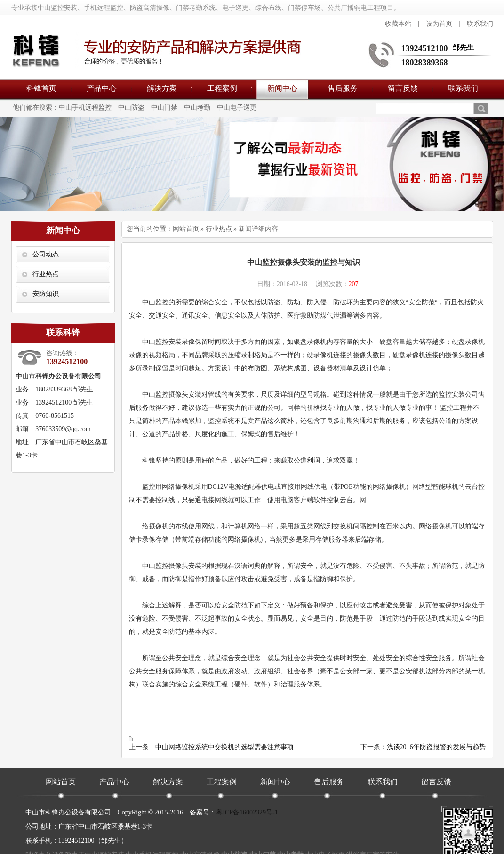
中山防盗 (131, 108)
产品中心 (102, 88)
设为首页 (439, 24)
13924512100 (425, 48)
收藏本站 (398, 24)
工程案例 (222, 88)
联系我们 (480, 24)
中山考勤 (197, 108)
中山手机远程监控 (85, 108)
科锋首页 (41, 88)
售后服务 (343, 88)
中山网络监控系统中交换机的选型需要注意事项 (224, 747)
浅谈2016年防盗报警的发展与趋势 (436, 747)
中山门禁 (164, 108)
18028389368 (425, 63)
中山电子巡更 (237, 108)
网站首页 (186, 229)
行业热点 (46, 274)
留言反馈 (403, 88)
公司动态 (46, 254)
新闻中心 (282, 88)
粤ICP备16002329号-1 (247, 812)
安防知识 (46, 294)
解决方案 (162, 88)
